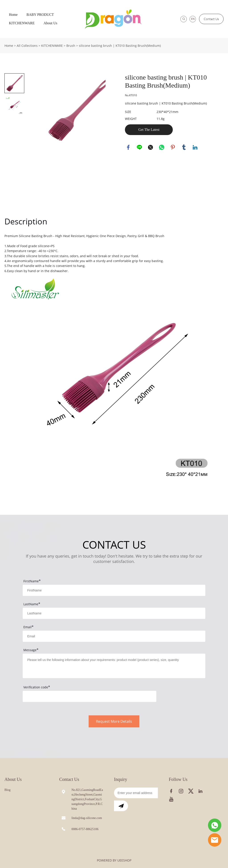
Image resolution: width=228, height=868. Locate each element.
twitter (151, 147)
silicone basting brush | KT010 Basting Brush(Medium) (120, 46)
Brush (71, 46)
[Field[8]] (114, 613)
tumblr (184, 147)
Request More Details (114, 721)
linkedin (195, 147)
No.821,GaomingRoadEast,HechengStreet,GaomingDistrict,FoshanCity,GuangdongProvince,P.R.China (87, 799)
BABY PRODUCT (40, 15)
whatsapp (162, 147)
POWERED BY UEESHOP (114, 860)
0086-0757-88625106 (85, 829)
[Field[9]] (114, 636)
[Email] (136, 793)
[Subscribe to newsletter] (121, 806)
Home (13, 15)
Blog (7, 790)
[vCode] (89, 696)
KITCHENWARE (22, 23)
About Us (51, 23)
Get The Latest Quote (149, 131)
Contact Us (211, 19)
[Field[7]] (114, 590)
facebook (128, 147)
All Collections (27, 46)
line (139, 147)
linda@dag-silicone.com (87, 818)
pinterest (173, 147)
